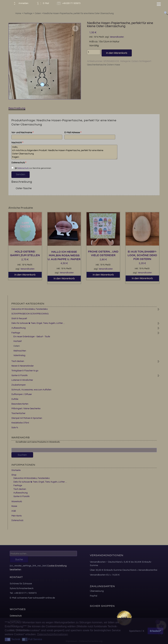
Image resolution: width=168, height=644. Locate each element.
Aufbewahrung (19, 328)
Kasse (14, 506)
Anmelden (20, 3)
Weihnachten (20, 351)
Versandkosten (117, 37)
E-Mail (43, 3)
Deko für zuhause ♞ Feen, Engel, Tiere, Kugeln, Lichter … (40, 482)
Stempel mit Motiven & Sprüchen (27, 418)
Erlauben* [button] (156, 631)
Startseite (16, 470)
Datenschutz (19, 163)
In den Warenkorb (117, 53)
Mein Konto (17, 516)
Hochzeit (18, 341)
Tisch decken (18, 361)
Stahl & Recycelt (19, 319)
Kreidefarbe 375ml (20, 423)
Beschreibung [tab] (17, 108)
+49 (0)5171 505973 (69, 3)
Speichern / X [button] (137, 631)
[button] (75, 28)
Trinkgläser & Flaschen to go (25, 371)
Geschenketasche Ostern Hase (104, 65)
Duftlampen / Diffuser (22, 394)
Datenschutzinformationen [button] (52, 634)
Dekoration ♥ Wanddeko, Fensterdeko (30, 309)
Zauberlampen (19, 385)
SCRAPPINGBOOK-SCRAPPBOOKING (30, 314)
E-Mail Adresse (73, 133)
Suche (19, 559)
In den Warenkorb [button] (25, 275)
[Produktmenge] (94, 52)
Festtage (16, 333)
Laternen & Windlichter (22, 380)
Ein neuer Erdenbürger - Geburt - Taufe (32, 337)
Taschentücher (18, 413)
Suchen (22, 455)
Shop (14, 475)
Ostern (135, 61)
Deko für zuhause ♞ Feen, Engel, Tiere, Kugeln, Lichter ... (38, 323)
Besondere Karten (20, 404)
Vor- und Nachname (22, 133)
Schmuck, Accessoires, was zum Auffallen (31, 390)
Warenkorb (17, 502)
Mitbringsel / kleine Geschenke (26, 409)
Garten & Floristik (20, 375)
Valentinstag (19, 355)
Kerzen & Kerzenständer (23, 366)
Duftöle (15, 399)
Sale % (15, 428)
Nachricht (17, 143)
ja (14, 168)
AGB (14, 511)
